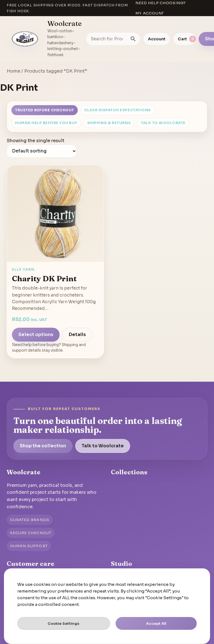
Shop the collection (43, 446)
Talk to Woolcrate (163, 123)
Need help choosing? (161, 3)
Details (77, 335)
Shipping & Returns (109, 123)
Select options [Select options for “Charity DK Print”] (36, 335)
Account (157, 39)
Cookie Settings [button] (64, 624)
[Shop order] (42, 151)
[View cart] (184, 39)
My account (150, 13)
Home (14, 71)
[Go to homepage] (25, 39)
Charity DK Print (44, 278)
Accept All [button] (156, 624)
